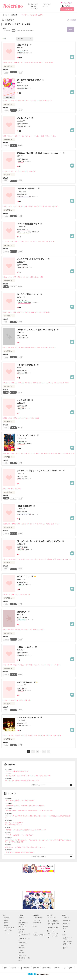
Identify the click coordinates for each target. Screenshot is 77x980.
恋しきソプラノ (24, 577)
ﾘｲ (18, 368)
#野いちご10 (7, 594)
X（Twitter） (66, 926)
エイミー (20, 297)
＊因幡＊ (20, 121)
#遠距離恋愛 (6, 524)
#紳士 (54, 559)
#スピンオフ (30, 559)
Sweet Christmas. (25, 682)
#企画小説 (21, 383)
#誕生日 (28, 63)
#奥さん (42, 63)
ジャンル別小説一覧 (9, 928)
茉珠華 (19, 332)
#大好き (25, 207)
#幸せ (10, 277)
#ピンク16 (52, 242)
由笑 (19, 48)
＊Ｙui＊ (20, 509)
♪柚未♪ (19, 473)
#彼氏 (16, 136)
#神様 (13, 594)
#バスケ (43, 665)
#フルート (50, 665)
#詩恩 (37, 418)
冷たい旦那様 (23, 45)
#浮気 (10, 207)
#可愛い (19, 312)
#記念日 (36, 207)
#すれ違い (17, 63)
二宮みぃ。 (21, 438)
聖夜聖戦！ (22, 612)
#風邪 (40, 101)
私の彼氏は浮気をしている (28, 294)
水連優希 (20, 227)
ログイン (68, 6)
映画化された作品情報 (39, 935)
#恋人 (10, 312)
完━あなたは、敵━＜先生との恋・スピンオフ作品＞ (39, 541)
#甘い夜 (56, 383)
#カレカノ (10, 136)
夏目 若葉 (20, 720)
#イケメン (17, 242)
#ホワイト (42, 383)
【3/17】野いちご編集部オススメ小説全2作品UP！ (20, 852)
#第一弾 (27, 383)
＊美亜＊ (20, 544)
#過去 (27, 242)
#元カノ (37, 277)
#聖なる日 (24, 735)
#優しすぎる (6, 559)
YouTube (65, 929)
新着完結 (6, 920)
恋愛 (20, 920)
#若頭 (11, 242)
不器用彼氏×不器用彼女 (27, 189)
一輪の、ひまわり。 (26, 647)
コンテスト (34, 8)
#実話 (33, 418)
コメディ (21, 950)
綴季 (19, 83)
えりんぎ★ (21, 191)
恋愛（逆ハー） (23, 927)
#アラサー (49, 735)
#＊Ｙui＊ (58, 524)
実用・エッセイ (23, 955)
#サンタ (62, 383)
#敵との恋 (37, 559)
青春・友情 (22, 932)
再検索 (71, 30)
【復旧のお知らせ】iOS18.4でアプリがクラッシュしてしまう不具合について (28, 776)
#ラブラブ (6, 242)
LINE (64, 931)
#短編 (47, 63)
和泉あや (20, 579)
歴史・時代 (22, 948)
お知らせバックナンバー (39, 785)
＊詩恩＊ (20, 403)
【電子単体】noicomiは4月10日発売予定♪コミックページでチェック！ (26, 830)
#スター (18, 348)
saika (19, 614)
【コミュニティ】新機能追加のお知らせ (17, 771)
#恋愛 (13, 348)
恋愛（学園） (22, 929)
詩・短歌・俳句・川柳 (24, 958)
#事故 (32, 277)
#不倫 (42, 277)
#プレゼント (35, 63)
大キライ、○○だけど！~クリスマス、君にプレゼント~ (40, 471)
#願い (17, 594)
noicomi (35, 929)
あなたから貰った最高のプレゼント (32, 259)
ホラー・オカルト (23, 943)
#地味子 (5, 312)
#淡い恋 (44, 559)
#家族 (40, 242)
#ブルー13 (6, 665)
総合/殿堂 (21, 918)
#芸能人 (33, 348)
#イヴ (13, 735)
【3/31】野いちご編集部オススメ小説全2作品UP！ (20, 835)
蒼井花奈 (20, 262)
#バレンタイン (47, 101)
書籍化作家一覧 (37, 923)
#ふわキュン (6, 101)
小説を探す (34, 4)
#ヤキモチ (21, 136)
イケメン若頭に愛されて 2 (28, 224)
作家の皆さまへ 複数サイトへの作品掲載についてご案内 (22, 781)
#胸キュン (48, 136)
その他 (20, 960)
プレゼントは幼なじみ (27, 365)
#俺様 (21, 700)
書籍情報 (33, 6)
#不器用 (5, 207)
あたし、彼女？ (24, 118)
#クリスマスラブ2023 (13, 453)
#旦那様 (5, 63)
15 (44, 751)
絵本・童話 (22, 953)
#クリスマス (26, 101)
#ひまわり (16, 665)
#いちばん (54, 453)
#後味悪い (47, 312)
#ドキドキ (25, 171)
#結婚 (51, 63)
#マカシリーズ (28, 630)
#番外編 (49, 559)
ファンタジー (22, 945)
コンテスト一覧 (52, 918)
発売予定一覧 (37, 920)
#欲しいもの (62, 453)
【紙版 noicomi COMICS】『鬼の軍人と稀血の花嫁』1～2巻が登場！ (25, 806)
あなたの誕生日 (24, 400)
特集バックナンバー (53, 933)
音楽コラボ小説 (8, 930)
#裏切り (19, 277)
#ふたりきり (49, 383)
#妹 (24, 277)
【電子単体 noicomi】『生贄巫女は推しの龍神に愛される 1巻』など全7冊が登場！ (29, 811)
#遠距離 (13, 524)
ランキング (47, 4)
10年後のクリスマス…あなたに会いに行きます (37, 330)
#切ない (54, 136)
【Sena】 (20, 685)
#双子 (14, 312)
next (49, 751)
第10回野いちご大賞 (53, 927)
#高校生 (31, 207)
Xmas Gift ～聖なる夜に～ (28, 718)
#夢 (11, 665)
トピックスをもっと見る (39, 857)
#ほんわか (18, 171)
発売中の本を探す (38, 918)
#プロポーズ (45, 348)
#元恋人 (15, 418)
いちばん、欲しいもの (27, 435)
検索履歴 (72, 20)
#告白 (68, 453)
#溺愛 (4, 136)
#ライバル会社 (21, 559)
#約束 (23, 348)
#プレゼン (68, 559)
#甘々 (13, 171)
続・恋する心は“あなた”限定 (29, 80)
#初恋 (67, 383)
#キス (23, 242)
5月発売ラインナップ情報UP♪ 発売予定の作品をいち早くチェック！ (25, 847)
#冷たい (11, 63)
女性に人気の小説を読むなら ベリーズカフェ (67, 943)
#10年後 (28, 348)
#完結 (52, 524)
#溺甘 (55, 735)
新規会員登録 (67, 9)
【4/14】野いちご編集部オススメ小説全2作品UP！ (20, 800)
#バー (35, 735)
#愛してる (45, 242)
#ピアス (13, 559)
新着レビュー (7, 923)
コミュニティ (7, 933)
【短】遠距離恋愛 (25, 506)
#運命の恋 (47, 453)
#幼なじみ (14, 383)
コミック (45, 6)
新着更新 (6, 925)
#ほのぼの (18, 101)
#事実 (14, 277)
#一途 (13, 101)
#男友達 (30, 735)
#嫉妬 (20, 207)
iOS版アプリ (66, 918)
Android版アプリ (67, 920)
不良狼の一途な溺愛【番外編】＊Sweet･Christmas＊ (40, 153)
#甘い (23, 63)
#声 (29, 594)
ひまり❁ (20, 650)
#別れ (50, 207)
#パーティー (19, 630)
